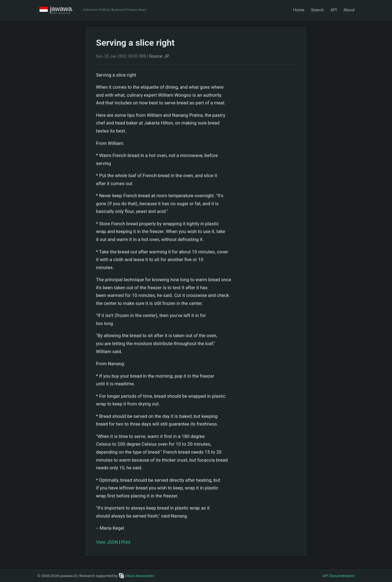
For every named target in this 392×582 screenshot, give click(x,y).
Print (126, 542)
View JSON (107, 542)
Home (299, 10)
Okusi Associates (136, 576)
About (349, 10)
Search (317, 10)
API (334, 10)
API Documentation (338, 576)
